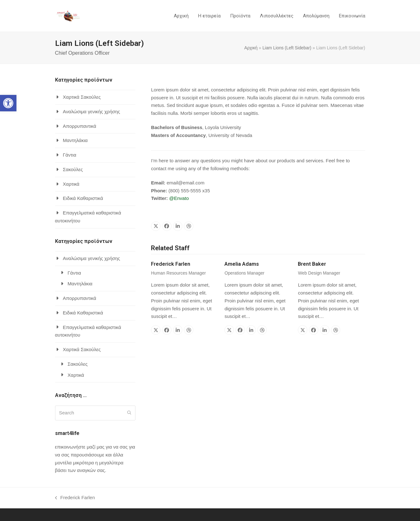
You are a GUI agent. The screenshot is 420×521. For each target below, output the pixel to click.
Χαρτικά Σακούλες (82, 97)
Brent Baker (312, 264)
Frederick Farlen (171, 264)
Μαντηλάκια (75, 140)
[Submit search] (129, 413)
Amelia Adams (242, 264)
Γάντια (70, 155)
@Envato (179, 198)
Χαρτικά (71, 184)
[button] (8, 103)
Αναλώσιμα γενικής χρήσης (92, 112)
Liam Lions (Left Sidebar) (287, 48)
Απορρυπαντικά (80, 126)
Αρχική (251, 48)
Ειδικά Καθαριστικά (83, 198)
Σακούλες (73, 169)
